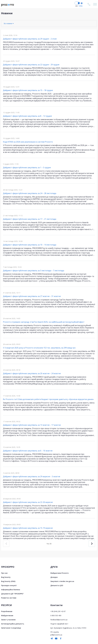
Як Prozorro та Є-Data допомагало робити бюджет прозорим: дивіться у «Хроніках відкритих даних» (48, 399)
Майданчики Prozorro (60, 573)
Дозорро (54, 577)
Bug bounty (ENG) (8, 581)
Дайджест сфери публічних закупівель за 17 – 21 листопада (30, 219)
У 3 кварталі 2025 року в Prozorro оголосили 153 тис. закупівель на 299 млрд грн (39, 348)
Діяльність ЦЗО (57, 585)
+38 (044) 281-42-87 (58, 611)
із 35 (49, 544)
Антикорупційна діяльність (13, 624)
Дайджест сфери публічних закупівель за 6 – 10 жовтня (28, 451)
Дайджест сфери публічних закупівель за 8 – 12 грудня (27, 116)
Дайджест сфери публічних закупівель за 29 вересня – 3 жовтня (32, 476)
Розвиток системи (9, 598)
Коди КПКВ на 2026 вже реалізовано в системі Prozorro (28, 142)
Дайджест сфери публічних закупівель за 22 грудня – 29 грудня (31, 65)
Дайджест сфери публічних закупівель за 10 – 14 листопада (30, 245)
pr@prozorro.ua (56, 635)
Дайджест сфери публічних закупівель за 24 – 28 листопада (30, 193)
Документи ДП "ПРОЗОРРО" (12, 594)
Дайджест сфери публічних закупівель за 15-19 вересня (28, 528)
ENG (81, 6)
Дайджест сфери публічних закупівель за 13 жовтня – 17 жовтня (32, 425)
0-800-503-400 (56, 615)
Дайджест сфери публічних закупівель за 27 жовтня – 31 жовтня (32, 296)
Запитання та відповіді (11, 628)
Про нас (4, 573)
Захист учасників (8, 620)
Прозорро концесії (9, 585)
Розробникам (7, 611)
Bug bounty (6, 577)
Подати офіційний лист (59, 624)
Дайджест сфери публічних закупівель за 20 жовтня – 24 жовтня (32, 373)
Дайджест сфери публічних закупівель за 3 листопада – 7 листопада (34, 271)
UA (76, 6)
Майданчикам (7, 615)
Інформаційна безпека (11, 590)
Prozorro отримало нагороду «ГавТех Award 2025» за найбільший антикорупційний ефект (44, 322)
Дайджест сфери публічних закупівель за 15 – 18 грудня (28, 90)
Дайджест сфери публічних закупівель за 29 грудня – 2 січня (30, 39)
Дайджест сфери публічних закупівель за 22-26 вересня (28, 502)
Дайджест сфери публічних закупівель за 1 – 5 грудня (27, 168)
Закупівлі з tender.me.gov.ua (62, 581)
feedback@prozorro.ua (59, 620)
